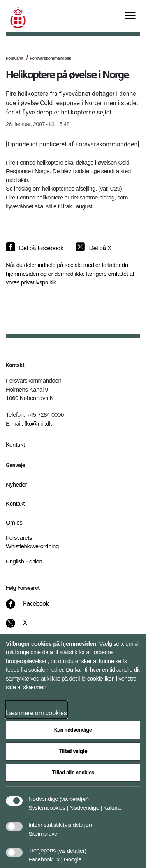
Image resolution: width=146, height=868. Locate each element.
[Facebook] (33, 608)
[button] (74, 795)
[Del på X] (93, 248)
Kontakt (15, 445)
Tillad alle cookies (73, 773)
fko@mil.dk (38, 424)
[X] (25, 627)
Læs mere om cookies (36, 713)
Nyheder (16, 484)
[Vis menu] (130, 16)
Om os (14, 522)
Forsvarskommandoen (50, 58)
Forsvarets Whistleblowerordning (32, 542)
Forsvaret (15, 58)
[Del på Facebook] (34, 248)
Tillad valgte (73, 751)
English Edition (24, 561)
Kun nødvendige (73, 730)
